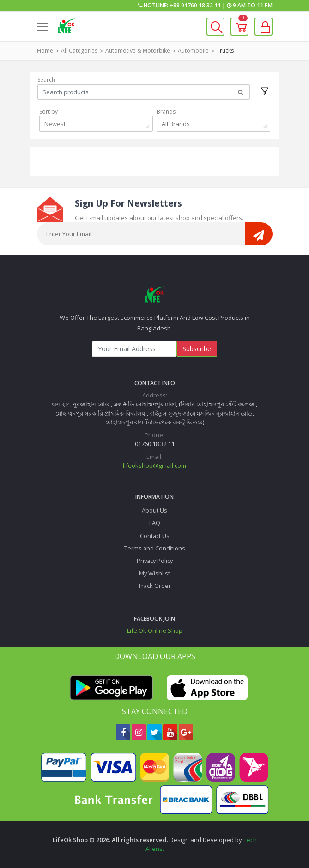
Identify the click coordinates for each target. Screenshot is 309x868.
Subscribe (197, 349)
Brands (166, 112)
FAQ (155, 523)
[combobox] (96, 124)
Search (46, 80)
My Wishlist (154, 573)
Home (45, 51)
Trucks (225, 51)
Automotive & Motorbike (138, 51)
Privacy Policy (155, 561)
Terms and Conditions (155, 548)
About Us (154, 510)
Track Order (154, 586)
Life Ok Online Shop (155, 630)
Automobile (193, 51)
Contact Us (155, 536)
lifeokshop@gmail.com (154, 465)
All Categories (79, 51)
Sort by (48, 112)
